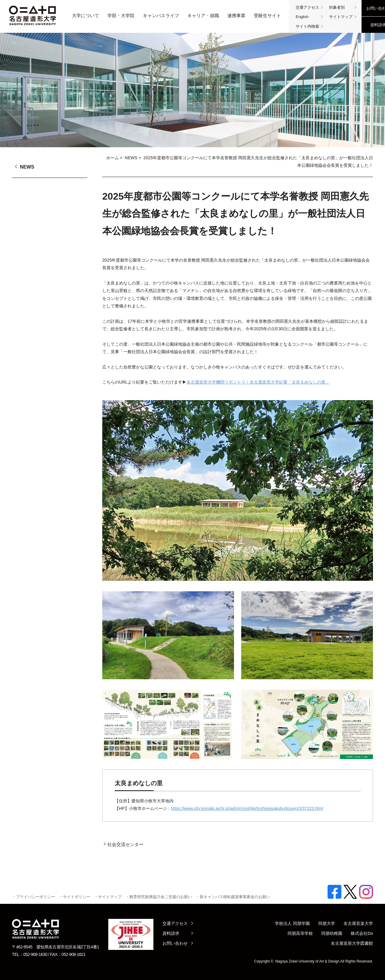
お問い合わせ (175, 943)
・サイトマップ (108, 897)
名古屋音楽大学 (358, 923)
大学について (85, 16)
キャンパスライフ (161, 16)
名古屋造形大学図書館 (352, 943)
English (302, 17)
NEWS (131, 158)
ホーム (112, 158)
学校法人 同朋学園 (292, 923)
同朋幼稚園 (332, 933)
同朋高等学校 (300, 933)
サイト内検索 (307, 26)
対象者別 (337, 7)
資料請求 (171, 933)
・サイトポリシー (75, 897)
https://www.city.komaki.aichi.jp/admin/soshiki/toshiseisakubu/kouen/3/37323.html (247, 808)
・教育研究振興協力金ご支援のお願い (159, 897)
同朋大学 (327, 923)
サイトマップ (341, 17)
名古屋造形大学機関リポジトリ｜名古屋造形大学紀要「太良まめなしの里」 (258, 382)
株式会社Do (362, 933)
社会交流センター (125, 844)
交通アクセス (307, 7)
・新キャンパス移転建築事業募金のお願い (233, 897)
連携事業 (236, 16)
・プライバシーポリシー (34, 897)
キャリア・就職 (203, 16)
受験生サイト (267, 16)
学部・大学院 (121, 16)
